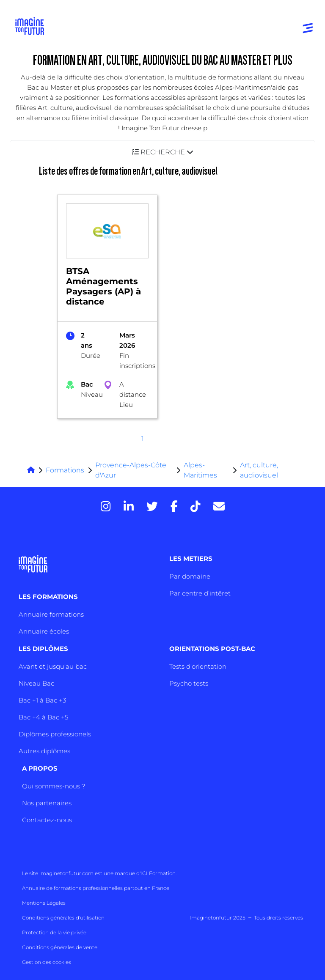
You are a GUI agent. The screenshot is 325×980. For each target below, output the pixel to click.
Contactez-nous (47, 820)
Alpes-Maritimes (200, 470)
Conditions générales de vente (60, 947)
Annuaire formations (51, 614)
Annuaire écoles (44, 631)
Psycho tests (189, 683)
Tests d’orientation (198, 666)
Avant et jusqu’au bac (53, 666)
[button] (162, 152)
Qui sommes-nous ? (54, 786)
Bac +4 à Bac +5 (43, 717)
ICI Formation (158, 873)
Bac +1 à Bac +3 (42, 700)
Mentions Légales (44, 903)
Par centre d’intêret (200, 593)
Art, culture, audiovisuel (259, 470)
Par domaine (190, 576)
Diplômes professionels (55, 734)
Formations (65, 470)
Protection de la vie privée (54, 932)
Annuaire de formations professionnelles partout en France (96, 888)
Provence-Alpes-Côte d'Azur (131, 470)
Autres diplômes (44, 751)
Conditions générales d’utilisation (63, 918)
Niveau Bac (36, 683)
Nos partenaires (47, 803)
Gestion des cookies (47, 962)
